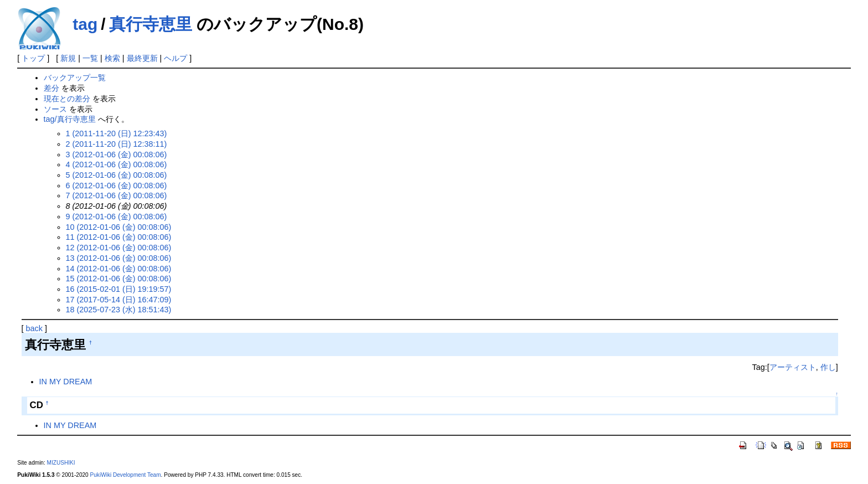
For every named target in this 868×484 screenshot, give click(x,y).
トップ (33, 58)
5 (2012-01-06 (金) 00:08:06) (117, 175)
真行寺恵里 (151, 24)
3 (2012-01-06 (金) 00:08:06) (117, 155)
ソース (55, 109)
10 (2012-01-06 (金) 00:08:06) (119, 227)
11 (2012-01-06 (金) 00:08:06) (119, 237)
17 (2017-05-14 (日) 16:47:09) (119, 300)
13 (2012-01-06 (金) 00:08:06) (119, 258)
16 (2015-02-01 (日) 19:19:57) (119, 289)
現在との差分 (67, 99)
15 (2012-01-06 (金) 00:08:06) (119, 279)
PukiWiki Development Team (126, 475)
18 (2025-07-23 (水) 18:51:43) (119, 310)
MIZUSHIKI (61, 463)
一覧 (90, 58)
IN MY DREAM (66, 382)
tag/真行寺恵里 (70, 119)
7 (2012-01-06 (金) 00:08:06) (117, 195)
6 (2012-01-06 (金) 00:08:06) (117, 186)
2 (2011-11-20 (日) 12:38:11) (117, 144)
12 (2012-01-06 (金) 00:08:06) (119, 248)
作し (828, 367)
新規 (68, 58)
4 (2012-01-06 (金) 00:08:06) (117, 164)
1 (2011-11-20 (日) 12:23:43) (117, 133)
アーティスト (793, 367)
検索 (112, 58)
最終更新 (142, 58)
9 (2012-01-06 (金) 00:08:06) (117, 217)
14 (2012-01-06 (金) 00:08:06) (119, 269)
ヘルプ (175, 58)
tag (85, 24)
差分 (51, 88)
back (34, 328)
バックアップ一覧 (75, 78)
